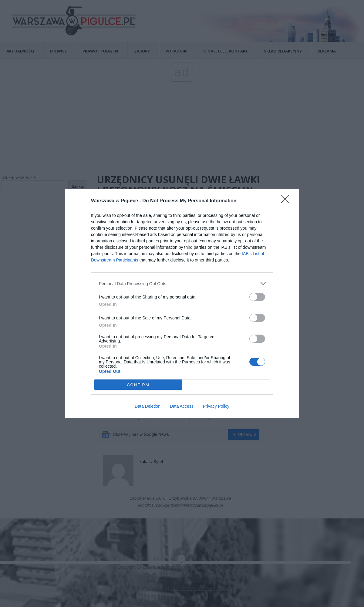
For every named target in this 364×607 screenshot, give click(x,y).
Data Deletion (148, 406)
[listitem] (182, 283)
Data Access (182, 406)
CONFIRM (138, 385)
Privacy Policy (216, 406)
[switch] (257, 297)
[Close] (287, 201)
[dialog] (182, 303)
